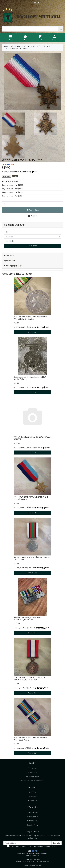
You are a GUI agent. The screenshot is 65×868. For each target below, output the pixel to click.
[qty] (32, 232)
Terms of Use (33, 812)
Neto (40, 865)
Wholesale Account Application (33, 781)
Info (36, 172)
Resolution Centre (32, 777)
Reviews (13, 266)
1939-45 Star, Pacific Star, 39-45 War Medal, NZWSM (32, 438)
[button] (32, 216)
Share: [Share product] (8, 164)
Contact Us (33, 801)
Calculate (33, 246)
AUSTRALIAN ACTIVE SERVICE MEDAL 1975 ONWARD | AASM (31, 318)
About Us (32, 792)
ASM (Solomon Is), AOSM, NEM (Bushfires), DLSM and (27, 619)
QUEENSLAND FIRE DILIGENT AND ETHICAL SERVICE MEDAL (29, 679)
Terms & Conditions (36, 846)
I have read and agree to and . (32, 846)
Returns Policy (33, 821)
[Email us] (30, 851)
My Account (33, 768)
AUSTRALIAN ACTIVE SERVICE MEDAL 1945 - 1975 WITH (31, 739)
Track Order (33, 772)
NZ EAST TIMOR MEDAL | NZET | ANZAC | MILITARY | (32, 558)
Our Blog (33, 796)
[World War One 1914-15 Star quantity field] (32, 204)
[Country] (32, 237)
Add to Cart (32, 210)
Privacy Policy (32, 816)
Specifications (10, 261)
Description (9, 255)
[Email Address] (27, 843)
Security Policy (33, 825)
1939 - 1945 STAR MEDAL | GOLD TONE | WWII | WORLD (32, 498)
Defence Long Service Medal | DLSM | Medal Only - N (31, 378)
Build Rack (7, 176)
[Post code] (32, 241)
